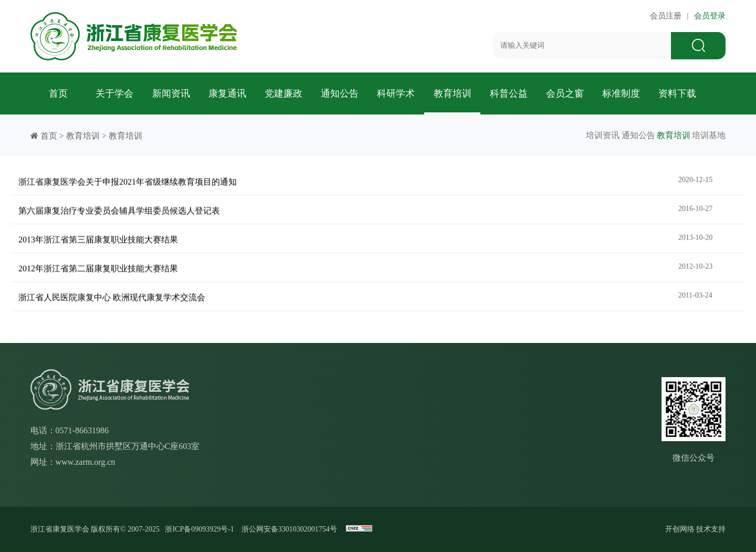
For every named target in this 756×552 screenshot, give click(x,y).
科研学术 (396, 93)
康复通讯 (227, 93)
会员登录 (708, 16)
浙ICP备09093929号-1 (199, 529)
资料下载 (677, 93)
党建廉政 (283, 93)
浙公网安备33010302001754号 (289, 529)
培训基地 (709, 135)
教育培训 (453, 93)
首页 (58, 93)
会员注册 (668, 16)
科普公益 (509, 93)
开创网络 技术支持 (696, 529)
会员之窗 (565, 93)
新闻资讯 (171, 93)
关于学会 (114, 93)
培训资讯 (561, 135)
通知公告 (340, 93)
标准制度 (621, 93)
